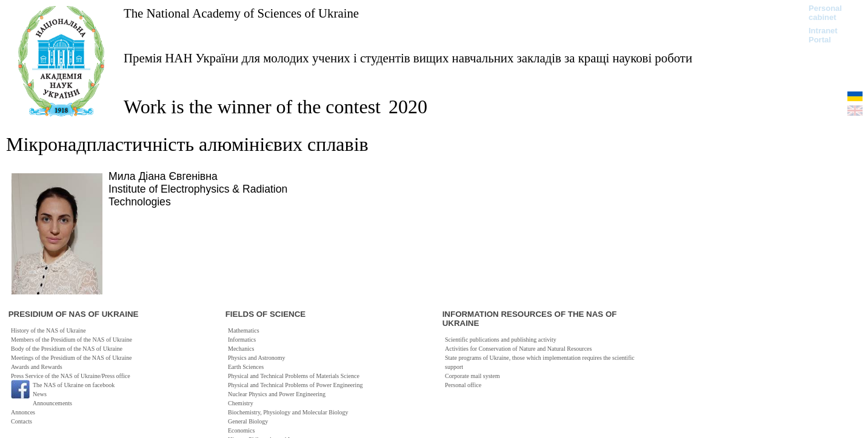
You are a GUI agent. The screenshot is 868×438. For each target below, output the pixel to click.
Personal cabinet (825, 13)
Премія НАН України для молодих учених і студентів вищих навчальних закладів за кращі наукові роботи (408, 58)
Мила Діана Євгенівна (163, 176)
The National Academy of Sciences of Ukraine (241, 13)
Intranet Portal (823, 35)
